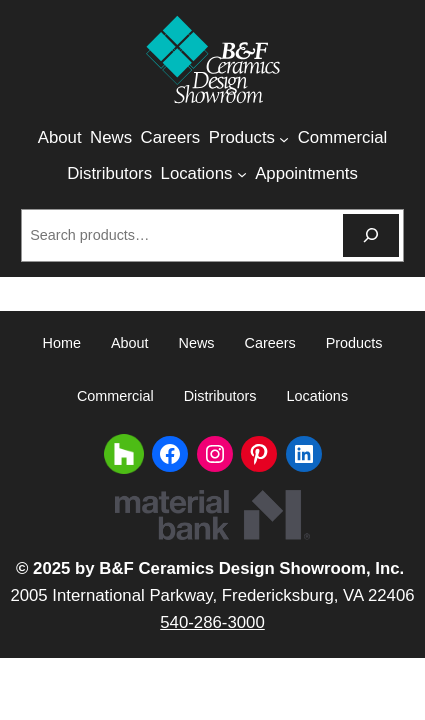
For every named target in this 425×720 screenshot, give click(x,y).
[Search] (371, 235)
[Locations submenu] (242, 174)
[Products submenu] (284, 139)
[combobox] (179, 235)
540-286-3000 (212, 622)
